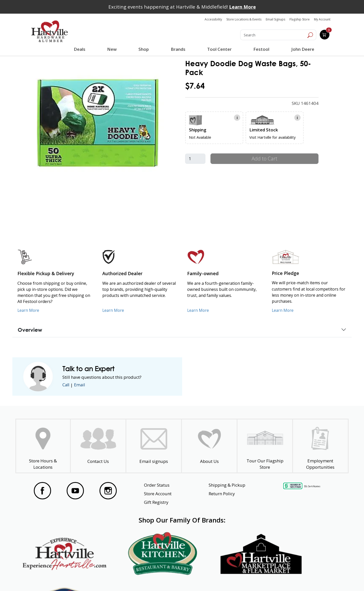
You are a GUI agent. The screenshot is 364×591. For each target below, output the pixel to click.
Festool (261, 49)
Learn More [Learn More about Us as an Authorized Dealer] (114, 310)
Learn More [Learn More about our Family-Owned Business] (198, 310)
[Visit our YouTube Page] (75, 491)
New (112, 49)
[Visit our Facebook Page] (42, 491)
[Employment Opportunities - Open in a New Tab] (320, 446)
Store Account (158, 494)
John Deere (302, 49)
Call (66, 385)
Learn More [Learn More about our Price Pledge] (283, 310)
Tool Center (219, 49)
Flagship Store (300, 19)
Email (81, 385)
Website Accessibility (50, 578)
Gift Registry (156, 502)
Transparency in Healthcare (235, 578)
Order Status (157, 485)
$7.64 (195, 86)
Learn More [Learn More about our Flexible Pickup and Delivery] (29, 310)
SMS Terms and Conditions (309, 578)
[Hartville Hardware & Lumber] (50, 31)
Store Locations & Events (244, 19)
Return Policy (222, 494)
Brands (178, 49)
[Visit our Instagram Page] (108, 491)
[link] (100, 124)
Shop (145, 50)
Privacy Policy (108, 578)
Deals (81, 50)
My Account (322, 19)
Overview (30, 330)
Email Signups (275, 19)
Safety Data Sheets (166, 578)
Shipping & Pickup (227, 485)
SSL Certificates (312, 486)
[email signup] (154, 446)
